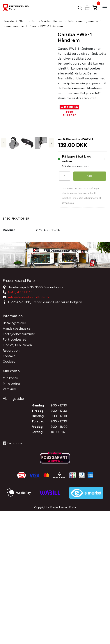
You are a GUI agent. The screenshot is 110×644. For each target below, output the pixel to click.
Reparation (11, 351)
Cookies (9, 362)
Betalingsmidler (14, 323)
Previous (4, 143)
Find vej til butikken (17, 345)
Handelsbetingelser (17, 329)
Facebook (13, 443)
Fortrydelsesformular (19, 334)
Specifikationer (16, 219)
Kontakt (9, 356)
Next (51, 143)
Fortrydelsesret (14, 340)
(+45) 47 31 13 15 (20, 292)
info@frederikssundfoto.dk (29, 297)
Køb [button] (90, 176)
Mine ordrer (12, 384)
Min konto (10, 378)
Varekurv (9, 389)
